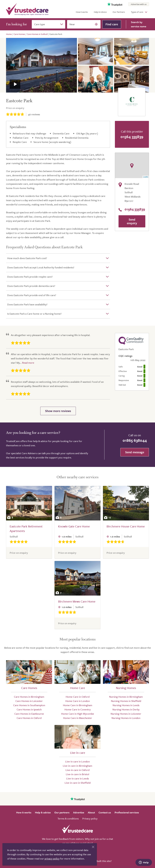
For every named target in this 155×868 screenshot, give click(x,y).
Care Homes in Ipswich (29, 709)
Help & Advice (100, 12)
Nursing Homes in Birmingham (126, 697)
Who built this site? (101, 861)
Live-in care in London (77, 761)
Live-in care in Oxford (77, 770)
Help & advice (43, 812)
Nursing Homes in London (126, 718)
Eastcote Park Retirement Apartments (26, 529)
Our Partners (119, 12)
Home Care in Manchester (78, 718)
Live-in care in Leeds (78, 778)
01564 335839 (132, 137)
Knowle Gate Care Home (74, 526)
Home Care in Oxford (78, 697)
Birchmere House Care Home (126, 526)
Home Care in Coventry (78, 709)
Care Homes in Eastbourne (29, 714)
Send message (135, 452)
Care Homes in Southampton (29, 705)
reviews (34, 114)
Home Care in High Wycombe (78, 714)
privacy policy (52, 859)
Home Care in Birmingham (78, 705)
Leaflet (146, 177)
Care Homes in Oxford (29, 718)
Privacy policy (90, 818)
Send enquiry (132, 221)
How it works (82, 12)
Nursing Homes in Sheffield (126, 701)
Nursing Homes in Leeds (126, 705)
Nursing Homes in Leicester (126, 714)
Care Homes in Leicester (29, 701)
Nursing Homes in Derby (126, 709)
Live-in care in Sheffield (78, 783)
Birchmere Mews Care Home (77, 601)
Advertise (79, 812)
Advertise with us (139, 4)
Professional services (127, 812)
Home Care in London (78, 701)
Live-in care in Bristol (77, 774)
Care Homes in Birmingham (29, 697)
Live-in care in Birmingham (77, 766)
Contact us (105, 812)
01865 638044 (135, 440)
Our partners (62, 812)
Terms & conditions (68, 818)
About (91, 812)
